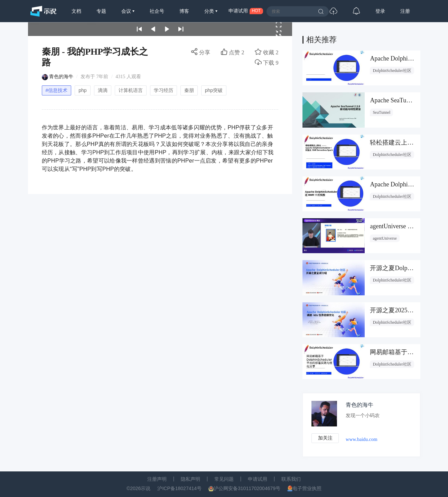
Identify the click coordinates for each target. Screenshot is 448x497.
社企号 (157, 11)
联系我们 (291, 479)
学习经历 (164, 90)
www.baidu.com (362, 439)
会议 (127, 11)
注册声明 (157, 479)
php (82, 90)
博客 (184, 11)
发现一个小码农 (363, 416)
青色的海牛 (61, 77)
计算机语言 (131, 90)
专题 (101, 11)
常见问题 (224, 479)
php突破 (214, 90)
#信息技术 (57, 90)
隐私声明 (190, 479)
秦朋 (189, 90)
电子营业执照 (307, 488)
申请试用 (258, 479)
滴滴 (103, 90)
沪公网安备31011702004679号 (247, 488)
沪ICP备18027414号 (179, 488)
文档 (76, 11)
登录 (380, 11)
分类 (210, 11)
